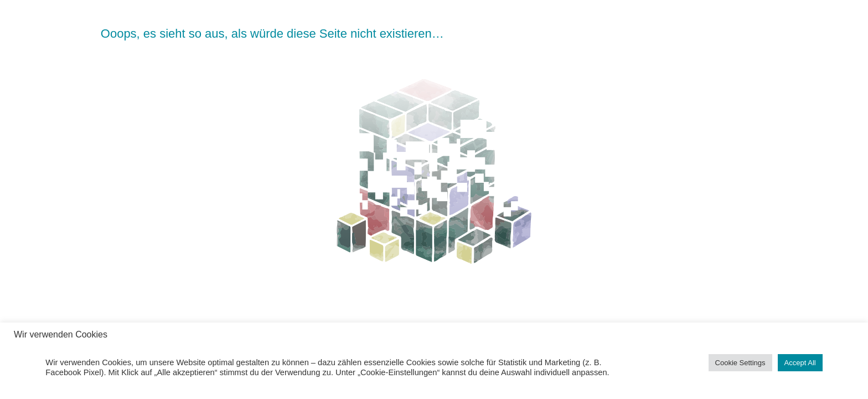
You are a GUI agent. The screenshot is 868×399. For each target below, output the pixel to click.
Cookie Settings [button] (740, 363)
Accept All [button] (800, 363)
